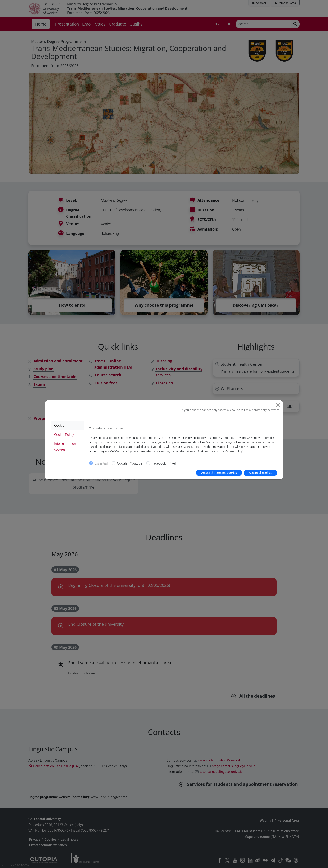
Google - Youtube (130, 463)
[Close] (278, 405)
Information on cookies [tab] (65, 447)
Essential (101, 463)
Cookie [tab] (59, 426)
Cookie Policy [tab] (64, 435)
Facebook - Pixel (164, 463)
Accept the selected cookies (219, 473)
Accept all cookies (260, 473)
